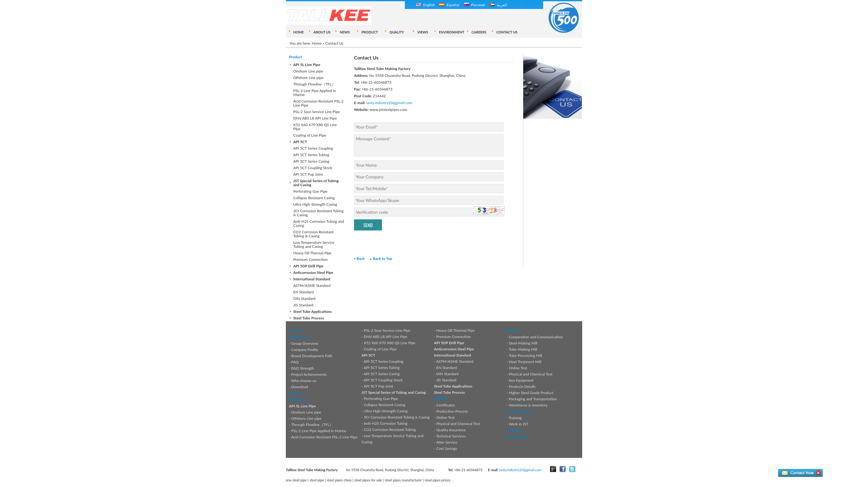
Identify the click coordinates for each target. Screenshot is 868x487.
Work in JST (518, 424)
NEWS (345, 32)
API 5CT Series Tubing (311, 155)
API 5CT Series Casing (311, 161)
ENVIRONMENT (452, 32)
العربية (498, 5)
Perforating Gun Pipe (310, 191)
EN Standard (303, 292)
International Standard (312, 279)
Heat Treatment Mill (525, 362)
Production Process (452, 411)
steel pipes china (339, 480)
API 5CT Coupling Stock (313, 168)
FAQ (295, 362)
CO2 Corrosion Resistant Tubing (390, 430)
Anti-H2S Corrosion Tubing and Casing (319, 223)
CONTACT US (507, 32)
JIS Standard (303, 305)
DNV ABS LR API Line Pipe (315, 118)
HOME (299, 32)
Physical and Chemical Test (458, 424)
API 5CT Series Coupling (313, 148)
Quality (441, 399)
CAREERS (479, 32)
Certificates (446, 405)
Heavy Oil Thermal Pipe (312, 253)
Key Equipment (521, 380)
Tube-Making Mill (523, 349)
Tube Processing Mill (525, 355)
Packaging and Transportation (533, 399)
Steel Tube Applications (312, 312)
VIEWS (423, 32)
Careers (514, 430)
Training (515, 418)
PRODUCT (370, 32)
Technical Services (451, 436)
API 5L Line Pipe (307, 65)
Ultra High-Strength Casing (315, 204)
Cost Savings (447, 448)
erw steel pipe (296, 480)
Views (512, 330)
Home (317, 43)
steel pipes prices (438, 480)
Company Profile (305, 350)
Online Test (446, 417)
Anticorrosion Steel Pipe (313, 272)
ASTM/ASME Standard (312, 285)
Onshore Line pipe (308, 71)
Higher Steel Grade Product (531, 393)
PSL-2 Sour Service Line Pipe (317, 112)
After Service (447, 442)
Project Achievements (309, 374)
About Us (298, 337)
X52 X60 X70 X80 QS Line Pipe (315, 127)
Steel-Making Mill (523, 343)
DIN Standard (304, 298)
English (425, 5)
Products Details (522, 386)
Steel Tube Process (309, 318)
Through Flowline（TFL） (314, 84)
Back (361, 259)
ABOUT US (322, 32)
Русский (475, 5)
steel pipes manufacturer (403, 480)
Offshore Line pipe (308, 78)
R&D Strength (303, 368)
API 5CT (300, 142)
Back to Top (383, 259)
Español (449, 5)
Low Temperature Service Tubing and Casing (314, 244)
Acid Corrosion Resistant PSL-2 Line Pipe (318, 103)
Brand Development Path (312, 356)
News (294, 393)
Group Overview (305, 343)
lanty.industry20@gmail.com (389, 103)
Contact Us (517, 437)
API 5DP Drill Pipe (308, 266)
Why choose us (303, 381)
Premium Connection (310, 259)
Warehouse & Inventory (528, 405)
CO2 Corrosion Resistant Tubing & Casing (313, 234)
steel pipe (317, 480)
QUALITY (397, 32)
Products (298, 399)
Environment (519, 411)
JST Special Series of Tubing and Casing (316, 183)
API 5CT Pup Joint (308, 174)
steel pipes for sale (368, 480)
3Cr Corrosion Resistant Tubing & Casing (318, 213)
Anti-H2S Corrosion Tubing (386, 423)
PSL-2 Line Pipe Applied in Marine (314, 93)
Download (300, 387)
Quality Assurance (451, 430)
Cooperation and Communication (536, 337)
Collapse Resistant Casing (314, 198)
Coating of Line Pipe (310, 135)
